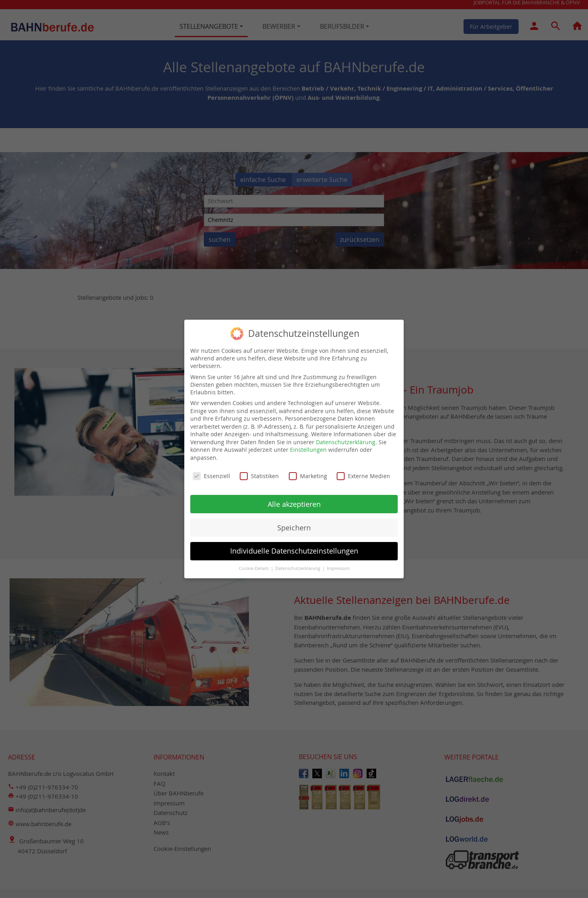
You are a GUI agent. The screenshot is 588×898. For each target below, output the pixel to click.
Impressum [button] (338, 562)
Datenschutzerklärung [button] (298, 562)
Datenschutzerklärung (346, 436)
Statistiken (259, 470)
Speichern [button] (294, 521)
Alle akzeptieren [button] (294, 498)
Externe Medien (363, 470)
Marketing (308, 470)
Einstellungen (308, 444)
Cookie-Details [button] (255, 562)
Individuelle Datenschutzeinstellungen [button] (294, 545)
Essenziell (211, 470)
